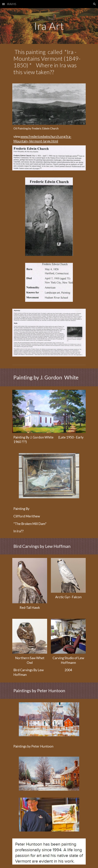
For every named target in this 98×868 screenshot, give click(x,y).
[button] (3, 4)
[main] (49, 26)
